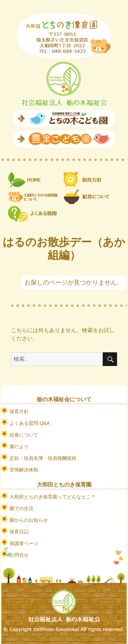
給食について (24, 435)
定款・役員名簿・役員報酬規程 (43, 458)
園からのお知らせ (29, 520)
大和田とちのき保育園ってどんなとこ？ (53, 497)
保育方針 (19, 412)
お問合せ (19, 555)
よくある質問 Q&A (30, 423)
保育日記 (19, 532)
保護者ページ (24, 543)
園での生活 (22, 508)
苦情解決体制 (24, 470)
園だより (19, 446)
